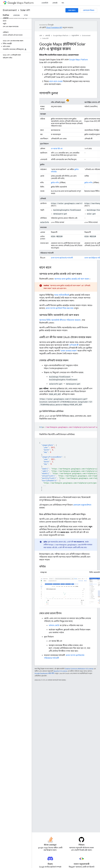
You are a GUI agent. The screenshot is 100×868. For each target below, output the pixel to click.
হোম (41, 36)
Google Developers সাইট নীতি (45, 673)
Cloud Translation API (54, 28)
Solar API (25, 10)
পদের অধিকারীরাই (61, 295)
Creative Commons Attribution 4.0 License (79, 669)
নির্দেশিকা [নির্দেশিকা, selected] (6, 15)
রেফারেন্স (16, 15)
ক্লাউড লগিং (55, 183)
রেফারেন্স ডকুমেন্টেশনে (82, 505)
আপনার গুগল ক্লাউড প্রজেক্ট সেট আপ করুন (72, 279)
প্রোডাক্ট (55, 3)
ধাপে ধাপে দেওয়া (56, 81)
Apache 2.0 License (60, 671)
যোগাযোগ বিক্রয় (89, 10)
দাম (63, 3)
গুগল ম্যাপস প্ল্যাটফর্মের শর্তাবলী (62, 258)
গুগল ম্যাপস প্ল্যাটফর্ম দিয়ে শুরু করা (60, 308)
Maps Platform (21, 3)
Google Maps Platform (61, 36)
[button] (15, 44)
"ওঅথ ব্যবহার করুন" (69, 351)
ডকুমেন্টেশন (75, 36)
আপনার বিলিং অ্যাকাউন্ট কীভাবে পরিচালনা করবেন (60, 320)
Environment (10, 10)
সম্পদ (26, 15)
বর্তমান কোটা (54, 625)
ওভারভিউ (45, 3)
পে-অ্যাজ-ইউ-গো (57, 149)
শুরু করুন (72, 10)
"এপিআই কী (74, 345)
